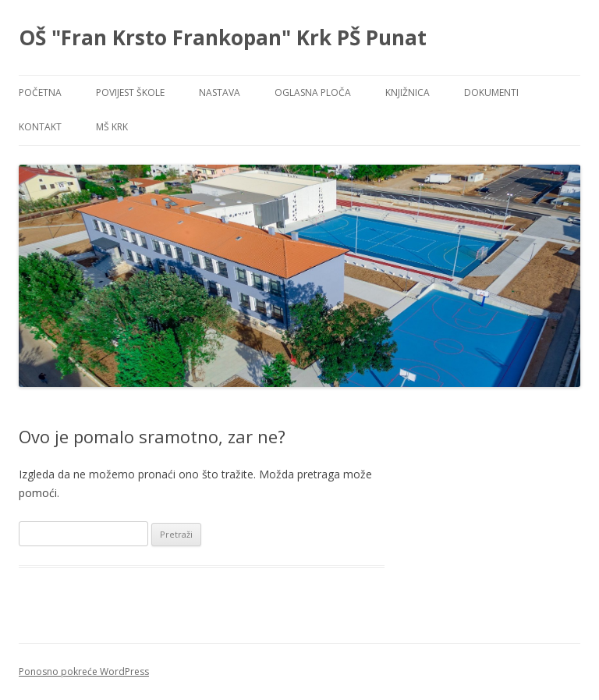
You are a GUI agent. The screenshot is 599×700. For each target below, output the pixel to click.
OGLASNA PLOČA (313, 92)
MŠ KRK (112, 127)
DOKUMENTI (491, 92)
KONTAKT (40, 127)
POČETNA (40, 92)
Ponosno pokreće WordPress (84, 672)
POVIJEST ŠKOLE (130, 92)
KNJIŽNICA (408, 92)
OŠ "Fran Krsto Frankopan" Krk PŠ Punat (223, 37)
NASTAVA (220, 92)
